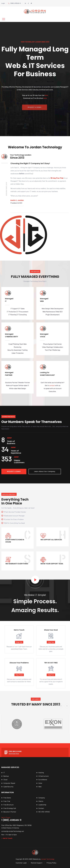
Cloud (5, 780)
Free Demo (7, 798)
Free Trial (7, 801)
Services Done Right (9, 494)
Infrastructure (43, 776)
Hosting (41, 773)
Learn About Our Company (45, 471)
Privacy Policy (51, 863)
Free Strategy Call (10, 808)
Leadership (42, 805)
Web (40, 787)
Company (42, 798)
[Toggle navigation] (4, 19)
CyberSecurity (8, 787)
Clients (41, 801)
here (46, 96)
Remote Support (37, 863)
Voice (40, 783)
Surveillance (43, 780)
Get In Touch (7, 838)
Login (3, 3)
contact (52, 385)
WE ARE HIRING (44, 812)
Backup (6, 776)
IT (4, 773)
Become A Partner (10, 812)
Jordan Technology (48, 859)
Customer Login (21, 863)
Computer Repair (9, 783)
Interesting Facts (8, 417)
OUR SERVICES (35, 271)
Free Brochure (8, 805)
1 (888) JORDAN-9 (14, 3)
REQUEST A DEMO (14, 471)
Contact (41, 808)
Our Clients (36, 699)
